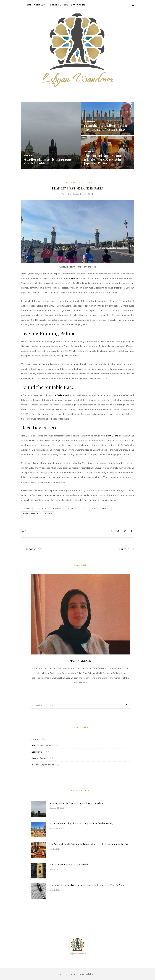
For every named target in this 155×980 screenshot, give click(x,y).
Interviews (37, 752)
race (83, 509)
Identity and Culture (42, 745)
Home (28, 5)
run (94, 509)
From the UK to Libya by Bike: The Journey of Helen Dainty (81, 824)
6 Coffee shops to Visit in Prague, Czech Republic (76, 803)
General (35, 739)
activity (42, 509)
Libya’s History (39, 758)
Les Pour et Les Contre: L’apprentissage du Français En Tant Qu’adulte (88, 885)
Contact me (78, 5)
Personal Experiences (77, 182)
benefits (58, 509)
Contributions (59, 5)
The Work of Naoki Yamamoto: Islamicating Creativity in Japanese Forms (89, 844)
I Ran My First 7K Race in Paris (77, 188)
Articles (39, 5)
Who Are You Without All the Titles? (69, 865)
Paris (71, 509)
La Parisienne (61, 395)
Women (49, 513)
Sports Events (31, 513)
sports (75, 278)
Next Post (123, 549)
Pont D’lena (112, 436)
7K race (27, 509)
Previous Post (34, 549)
